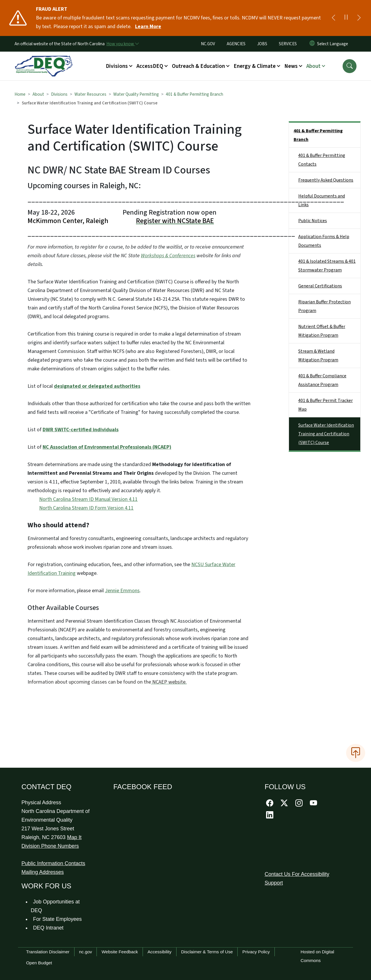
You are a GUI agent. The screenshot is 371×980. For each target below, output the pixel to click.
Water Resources (90, 94)
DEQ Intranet (48, 928)
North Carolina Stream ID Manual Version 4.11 (88, 499)
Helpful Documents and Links (322, 200)
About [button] (313, 66)
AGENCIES (236, 44)
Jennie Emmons (122, 591)
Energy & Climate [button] (255, 66)
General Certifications (320, 286)
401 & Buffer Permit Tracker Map (325, 405)
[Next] (359, 18)
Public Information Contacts (53, 863)
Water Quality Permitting (136, 94)
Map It (74, 837)
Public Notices (313, 221)
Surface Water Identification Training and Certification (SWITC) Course (326, 434)
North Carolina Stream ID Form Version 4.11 (86, 508)
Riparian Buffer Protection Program (324, 306)
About (38, 94)
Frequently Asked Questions (326, 180)
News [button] (291, 66)
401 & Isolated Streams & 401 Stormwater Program (327, 266)
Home (20, 94)
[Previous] (333, 18)
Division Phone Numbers (50, 846)
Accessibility (160, 952)
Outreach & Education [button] (198, 66)
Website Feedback (120, 952)
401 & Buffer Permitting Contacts (322, 160)
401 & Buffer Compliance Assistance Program (322, 380)
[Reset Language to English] (312, 44)
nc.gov (86, 952)
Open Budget (39, 963)
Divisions (59, 94)
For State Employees (57, 919)
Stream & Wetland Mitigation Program (318, 356)
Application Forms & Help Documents (324, 241)
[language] (334, 44)
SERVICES (288, 44)
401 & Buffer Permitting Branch (194, 94)
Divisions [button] (117, 66)
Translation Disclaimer (48, 952)
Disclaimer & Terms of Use (207, 952)
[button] (350, 66)
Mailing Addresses (43, 872)
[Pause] (346, 18)
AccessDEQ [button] (150, 66)
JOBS (262, 44)
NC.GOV (208, 44)
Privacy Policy (256, 952)
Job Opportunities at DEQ (55, 906)
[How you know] (122, 44)
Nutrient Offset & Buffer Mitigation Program (322, 331)
